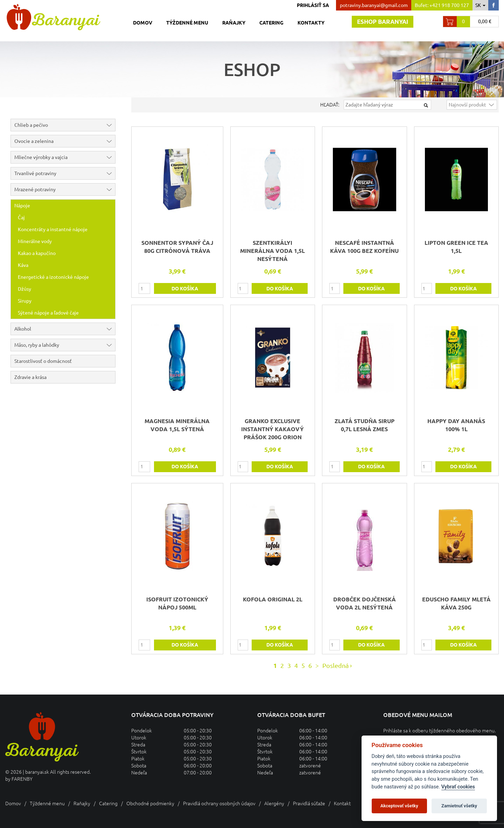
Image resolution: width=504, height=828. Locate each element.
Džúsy (24, 289)
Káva (23, 265)
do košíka (185, 289)
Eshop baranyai (383, 22)
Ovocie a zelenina (65, 141)
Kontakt (342, 803)
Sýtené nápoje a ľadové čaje (48, 313)
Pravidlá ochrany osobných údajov (219, 803)
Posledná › (337, 665)
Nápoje (65, 206)
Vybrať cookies (458, 787)
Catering (271, 23)
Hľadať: (330, 105)
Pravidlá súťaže (309, 803)
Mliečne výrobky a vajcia (65, 157)
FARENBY (22, 779)
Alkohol (65, 329)
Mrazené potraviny (65, 189)
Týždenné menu (187, 23)
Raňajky (234, 23)
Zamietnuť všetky (459, 806)
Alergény (274, 803)
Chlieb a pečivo (65, 125)
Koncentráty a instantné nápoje (53, 229)
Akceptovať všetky (399, 806)
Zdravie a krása (30, 377)
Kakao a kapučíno (37, 253)
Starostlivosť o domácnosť (43, 361)
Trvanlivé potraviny (65, 173)
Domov (143, 23)
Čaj (21, 218)
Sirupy (25, 301)
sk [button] (480, 5)
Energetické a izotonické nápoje (53, 277)
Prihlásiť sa (313, 5)
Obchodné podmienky (150, 803)
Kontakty (311, 23)
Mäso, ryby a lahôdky (65, 345)
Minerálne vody (35, 241)
